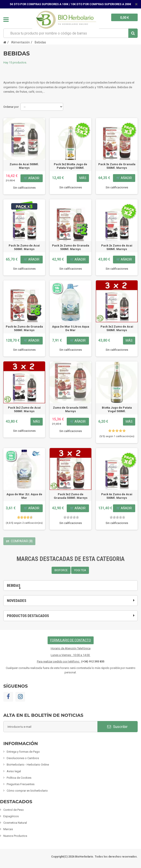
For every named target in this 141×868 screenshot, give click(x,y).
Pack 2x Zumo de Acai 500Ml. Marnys (117, 247)
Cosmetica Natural (15, 823)
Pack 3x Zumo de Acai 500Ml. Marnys (24, 247)
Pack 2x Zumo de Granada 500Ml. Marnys (71, 247)
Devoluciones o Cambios (23, 758)
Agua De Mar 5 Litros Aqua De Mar (71, 328)
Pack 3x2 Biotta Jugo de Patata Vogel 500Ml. (70, 166)
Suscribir (117, 727)
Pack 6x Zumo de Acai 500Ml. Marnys (117, 496)
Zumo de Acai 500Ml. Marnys (24, 166)
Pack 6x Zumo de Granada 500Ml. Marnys (24, 328)
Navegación (6, 20)
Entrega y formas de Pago (23, 752)
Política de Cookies (19, 778)
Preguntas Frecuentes (21, 784)
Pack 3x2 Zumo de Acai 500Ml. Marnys (117, 328)
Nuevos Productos (15, 836)
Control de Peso (14, 810)
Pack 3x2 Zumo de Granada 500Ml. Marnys (71, 496)
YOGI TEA (80, 570)
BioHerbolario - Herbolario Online (28, 765)
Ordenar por (11, 107)
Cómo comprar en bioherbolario (27, 791)
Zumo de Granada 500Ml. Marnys (71, 409)
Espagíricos (11, 816)
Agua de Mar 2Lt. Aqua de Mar (24, 496)
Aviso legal (14, 771)
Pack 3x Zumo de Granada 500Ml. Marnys (117, 166)
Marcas (8, 829)
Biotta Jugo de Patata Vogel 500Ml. (117, 409)
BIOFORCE (61, 570)
